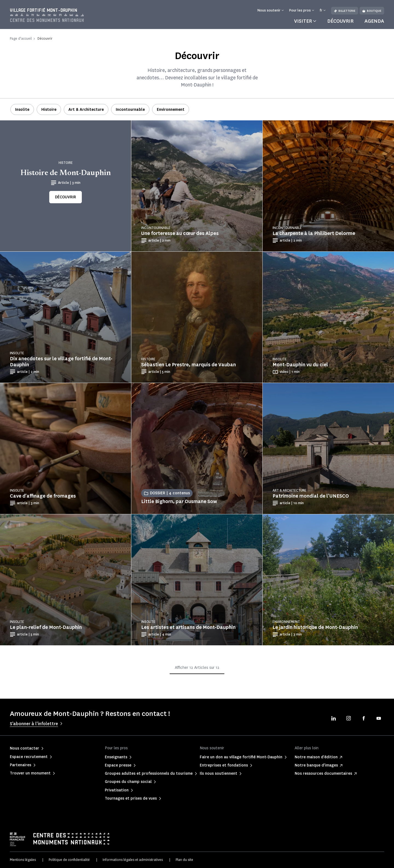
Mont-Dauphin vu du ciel (300, 365)
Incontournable (130, 110)
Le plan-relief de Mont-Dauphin (46, 627)
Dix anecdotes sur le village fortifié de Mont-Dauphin (61, 362)
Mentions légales (23, 860)
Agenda (374, 21)
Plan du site (184, 860)
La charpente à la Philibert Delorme (314, 233)
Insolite (22, 110)
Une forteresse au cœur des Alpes (180, 233)
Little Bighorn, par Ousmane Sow (179, 501)
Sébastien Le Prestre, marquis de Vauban (189, 365)
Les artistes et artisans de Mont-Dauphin (188, 627)
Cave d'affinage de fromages (43, 496)
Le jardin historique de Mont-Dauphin (315, 627)
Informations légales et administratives (133, 860)
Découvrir (340, 21)
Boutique (372, 11)
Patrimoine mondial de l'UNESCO (311, 496)
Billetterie (345, 11)
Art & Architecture (86, 110)
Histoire (49, 110)
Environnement (171, 110)
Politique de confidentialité (69, 860)
